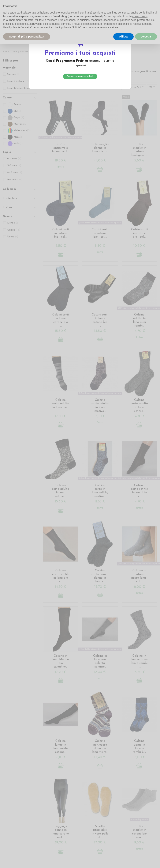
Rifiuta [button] (124, 37)
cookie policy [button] (140, 16)
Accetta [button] (146, 37)
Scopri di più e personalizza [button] (27, 37)
